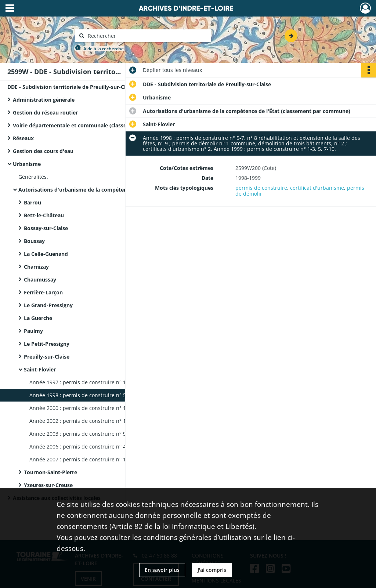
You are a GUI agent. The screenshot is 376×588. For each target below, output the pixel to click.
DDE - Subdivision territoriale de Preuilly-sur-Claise (71, 87)
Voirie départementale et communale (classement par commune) (86, 125)
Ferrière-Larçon (43, 292)
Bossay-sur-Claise (46, 228)
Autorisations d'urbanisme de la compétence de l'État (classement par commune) (92, 190)
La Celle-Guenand (46, 254)
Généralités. (33, 177)
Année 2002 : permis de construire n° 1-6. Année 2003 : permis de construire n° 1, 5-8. (103, 421)
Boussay (34, 241)
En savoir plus (162, 570)
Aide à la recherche (104, 49)
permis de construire (261, 188)
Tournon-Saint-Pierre (50, 472)
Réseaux (23, 138)
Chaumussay (40, 280)
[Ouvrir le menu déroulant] (10, 9)
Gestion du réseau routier (45, 112)
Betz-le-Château (44, 215)
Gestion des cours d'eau (43, 151)
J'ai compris (212, 570)
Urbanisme (27, 164)
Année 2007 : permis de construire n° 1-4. (81, 459)
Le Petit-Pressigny (47, 344)
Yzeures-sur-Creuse (48, 485)
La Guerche (38, 318)
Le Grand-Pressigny (48, 305)
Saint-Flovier (40, 369)
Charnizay (36, 267)
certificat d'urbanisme (317, 188)
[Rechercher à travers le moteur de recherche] (147, 36)
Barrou (32, 202)
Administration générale (44, 100)
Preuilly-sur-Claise (47, 357)
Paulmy (33, 331)
